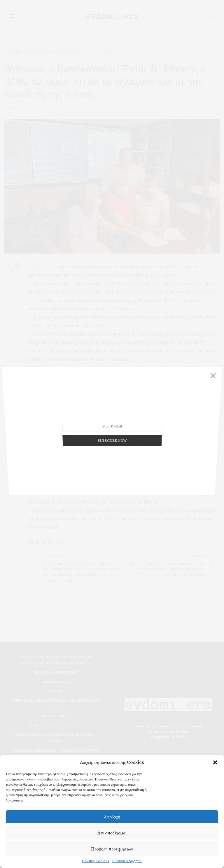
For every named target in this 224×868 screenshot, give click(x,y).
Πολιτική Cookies (95, 861)
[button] (215, 762)
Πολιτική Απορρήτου (127, 861)
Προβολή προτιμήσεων (112, 849)
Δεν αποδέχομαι (112, 833)
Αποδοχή (112, 817)
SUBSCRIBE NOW (112, 406)
